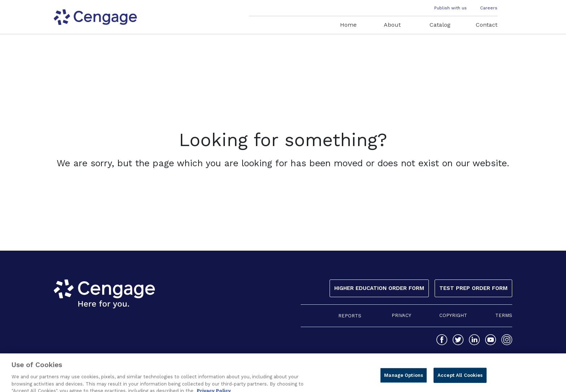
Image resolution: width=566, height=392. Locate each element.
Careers (489, 8)
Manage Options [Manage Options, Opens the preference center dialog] (404, 379)
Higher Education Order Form (379, 288)
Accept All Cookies (460, 379)
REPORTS (350, 316)
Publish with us (450, 8)
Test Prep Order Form (473, 288)
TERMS (504, 315)
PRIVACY (401, 315)
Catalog (440, 25)
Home (348, 25)
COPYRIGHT (453, 315)
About (392, 25)
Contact (487, 25)
